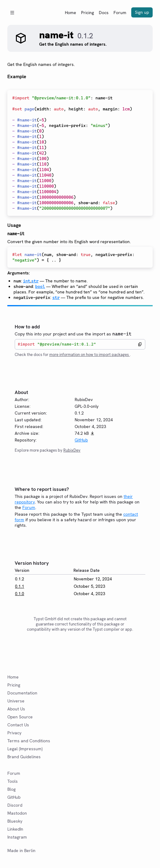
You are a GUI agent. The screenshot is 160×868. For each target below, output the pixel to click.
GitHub (81, 440)
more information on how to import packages (89, 355)
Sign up (142, 12)
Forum (120, 13)
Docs (104, 13)
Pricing (87, 13)
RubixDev (72, 450)
